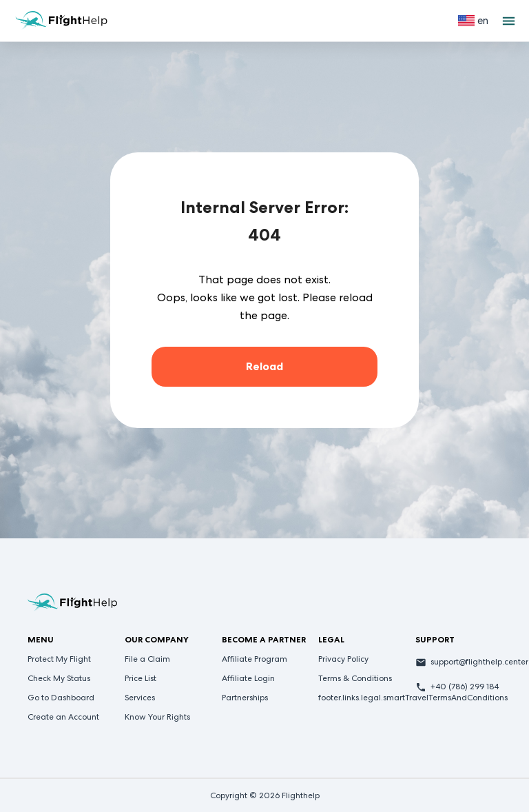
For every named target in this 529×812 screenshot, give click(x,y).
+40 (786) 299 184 (465, 687)
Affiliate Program (255, 659)
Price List (141, 678)
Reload (264, 366)
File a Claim (147, 659)
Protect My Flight (59, 659)
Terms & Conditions (355, 678)
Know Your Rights (157, 717)
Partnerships (245, 698)
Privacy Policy (343, 659)
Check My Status (59, 678)
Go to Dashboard (61, 698)
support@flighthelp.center (479, 662)
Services (140, 698)
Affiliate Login (248, 678)
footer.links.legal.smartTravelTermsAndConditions (413, 698)
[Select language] (473, 21)
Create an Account (63, 717)
